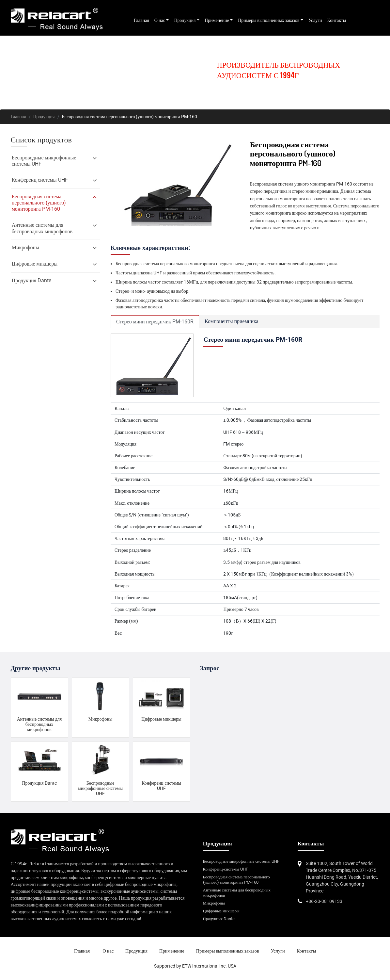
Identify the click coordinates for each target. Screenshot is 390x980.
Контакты (337, 20)
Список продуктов (41, 140)
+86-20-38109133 (324, 901)
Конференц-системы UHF (161, 786)
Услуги (315, 20)
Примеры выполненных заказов (228, 951)
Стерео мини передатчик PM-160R (155, 322)
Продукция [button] (185, 20)
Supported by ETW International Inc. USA (195, 966)
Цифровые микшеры (161, 719)
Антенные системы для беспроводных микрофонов (39, 724)
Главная (141, 20)
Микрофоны (101, 719)
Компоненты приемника (231, 321)
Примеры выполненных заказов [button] (269, 20)
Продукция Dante (39, 783)
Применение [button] (217, 20)
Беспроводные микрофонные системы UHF (100, 788)
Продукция (44, 117)
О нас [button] (160, 20)
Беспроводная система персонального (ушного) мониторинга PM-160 (236, 880)
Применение (172, 951)
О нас (108, 951)
